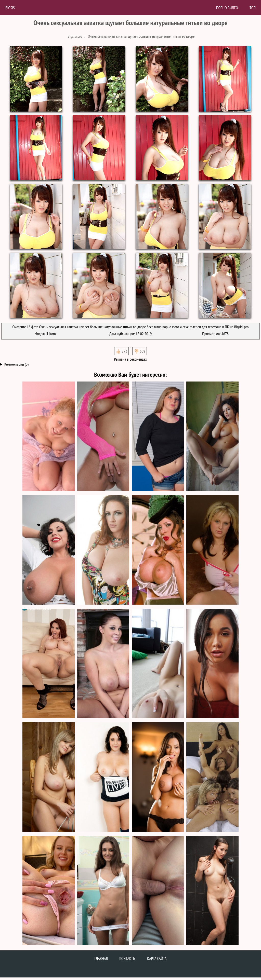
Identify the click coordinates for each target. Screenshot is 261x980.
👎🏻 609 (140, 351)
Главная (101, 958)
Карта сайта (157, 958)
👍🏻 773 (121, 351)
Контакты (127, 958)
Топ (253, 8)
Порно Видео (227, 8)
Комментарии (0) (16, 364)
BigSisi (10, 8)
